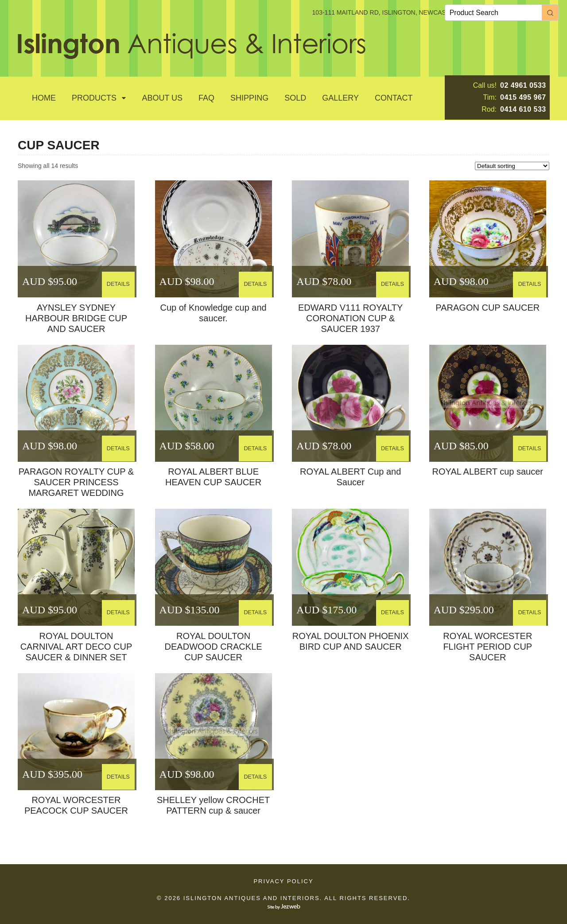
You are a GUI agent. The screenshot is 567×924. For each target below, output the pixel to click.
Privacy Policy (283, 881)
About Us (162, 98)
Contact (394, 98)
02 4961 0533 (523, 85)
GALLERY (340, 98)
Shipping (249, 98)
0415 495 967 (523, 97)
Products (94, 98)
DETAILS (119, 281)
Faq (206, 98)
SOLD (295, 98)
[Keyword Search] (493, 13)
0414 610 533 (523, 109)
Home (44, 98)
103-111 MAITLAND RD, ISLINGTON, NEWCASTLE (385, 12)
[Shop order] (512, 166)
